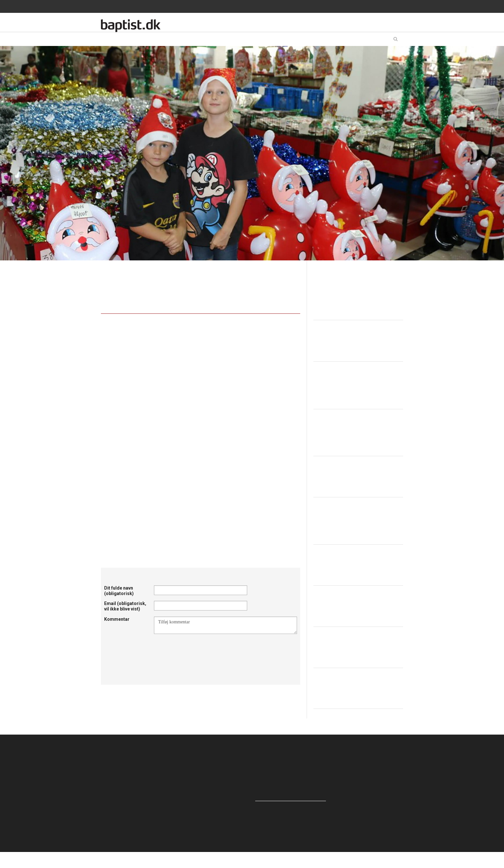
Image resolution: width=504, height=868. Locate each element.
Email (125, 606)
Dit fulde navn (119, 591)
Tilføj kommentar (225, 625)
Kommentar (117, 619)
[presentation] (203, 650)
